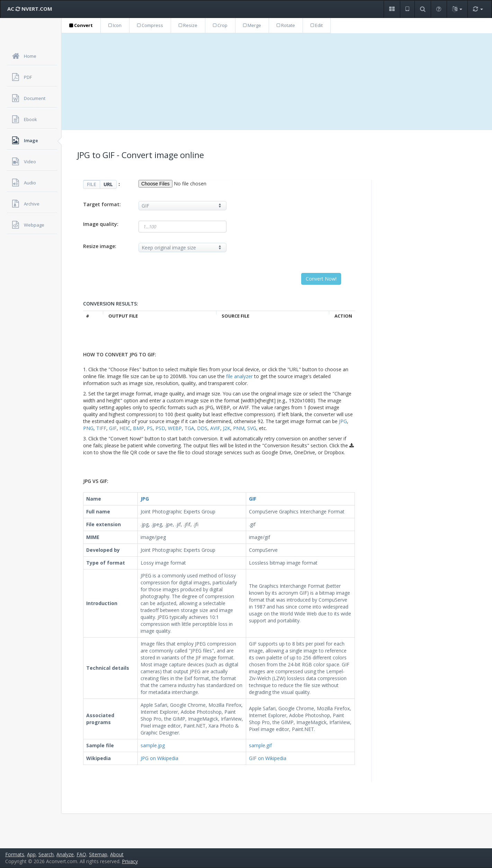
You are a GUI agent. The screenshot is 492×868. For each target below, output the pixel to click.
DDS (202, 428)
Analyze (65, 854)
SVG (252, 428)
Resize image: (100, 246)
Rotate (286, 25)
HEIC (125, 428)
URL (108, 184)
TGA (189, 428)
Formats (15, 854)
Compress (150, 25)
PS (150, 428)
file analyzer (239, 376)
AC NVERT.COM (30, 9)
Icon (115, 25)
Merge (252, 25)
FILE (92, 184)
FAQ (81, 854)
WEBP (175, 428)
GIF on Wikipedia (268, 758)
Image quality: (101, 224)
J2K (227, 428)
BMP (138, 428)
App (31, 854)
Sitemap (98, 854)
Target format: (102, 204)
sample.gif (260, 745)
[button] (392, 9)
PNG (88, 428)
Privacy (130, 861)
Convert (81, 25)
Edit (317, 25)
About (117, 854)
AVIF (215, 428)
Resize (188, 25)
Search (46, 854)
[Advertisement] (277, 82)
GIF (113, 428)
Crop (220, 25)
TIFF (101, 428)
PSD (160, 428)
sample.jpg (153, 745)
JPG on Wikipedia (159, 758)
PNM (239, 428)
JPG (343, 421)
